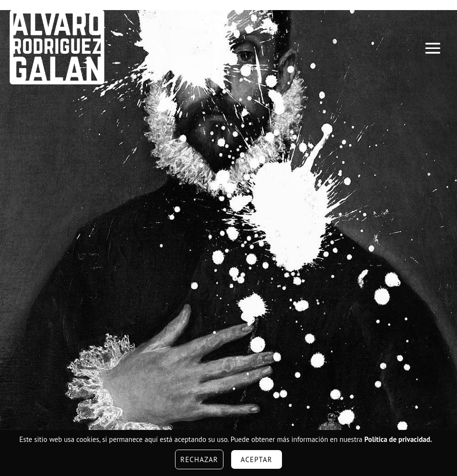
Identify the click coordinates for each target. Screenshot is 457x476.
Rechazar (199, 459)
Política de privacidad (397, 439)
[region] (228, 226)
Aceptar (257, 459)
